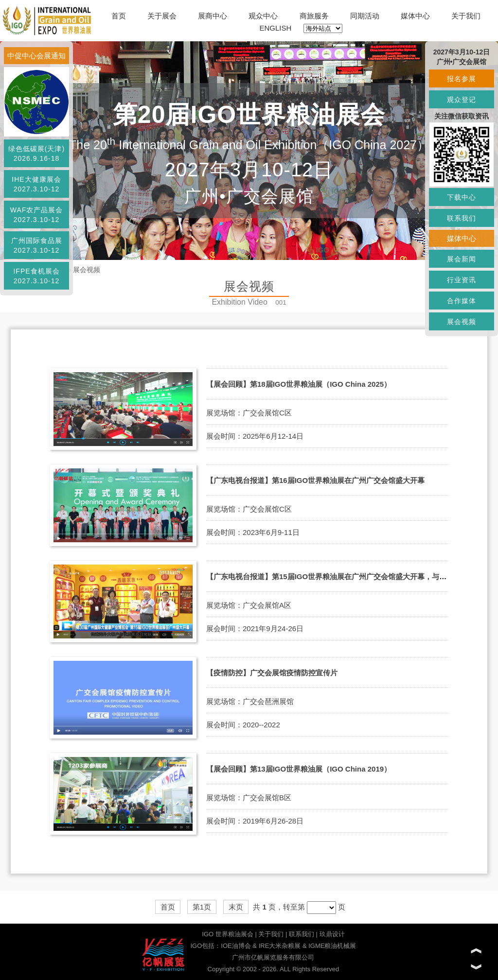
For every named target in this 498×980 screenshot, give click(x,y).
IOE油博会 (236, 946)
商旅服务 (314, 16)
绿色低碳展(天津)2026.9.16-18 (36, 154)
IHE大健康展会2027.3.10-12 (36, 184)
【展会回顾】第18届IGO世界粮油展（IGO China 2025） (299, 384)
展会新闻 (462, 259)
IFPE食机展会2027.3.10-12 (36, 276)
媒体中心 (415, 16)
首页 (119, 16)
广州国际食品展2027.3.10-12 (37, 245)
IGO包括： (205, 946)
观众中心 (263, 16)
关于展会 (162, 16)
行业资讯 (462, 280)
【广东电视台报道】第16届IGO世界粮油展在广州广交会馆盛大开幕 (315, 480)
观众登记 (462, 100)
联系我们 (302, 934)
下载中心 (462, 197)
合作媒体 (462, 301)
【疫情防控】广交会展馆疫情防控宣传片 (272, 673)
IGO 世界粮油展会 (227, 934)
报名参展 (462, 79)
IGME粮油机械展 (332, 946)
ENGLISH (276, 28)
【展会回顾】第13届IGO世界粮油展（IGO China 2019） (299, 769)
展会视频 (87, 270)
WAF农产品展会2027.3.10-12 (37, 215)
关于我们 (466, 16)
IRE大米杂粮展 (280, 946)
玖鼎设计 (332, 934)
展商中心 (213, 16)
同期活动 (365, 16)
